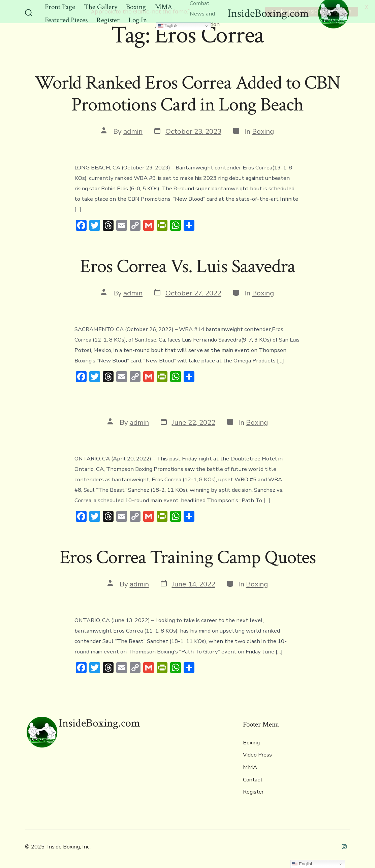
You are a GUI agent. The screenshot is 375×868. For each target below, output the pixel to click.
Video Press (257, 754)
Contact (253, 778)
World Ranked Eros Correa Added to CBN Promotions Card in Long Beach (187, 93)
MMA (250, 766)
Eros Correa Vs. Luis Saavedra (187, 265)
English (168, 25)
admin (133, 130)
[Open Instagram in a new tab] (344, 846)
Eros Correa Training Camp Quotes (188, 556)
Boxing (263, 130)
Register (253, 791)
